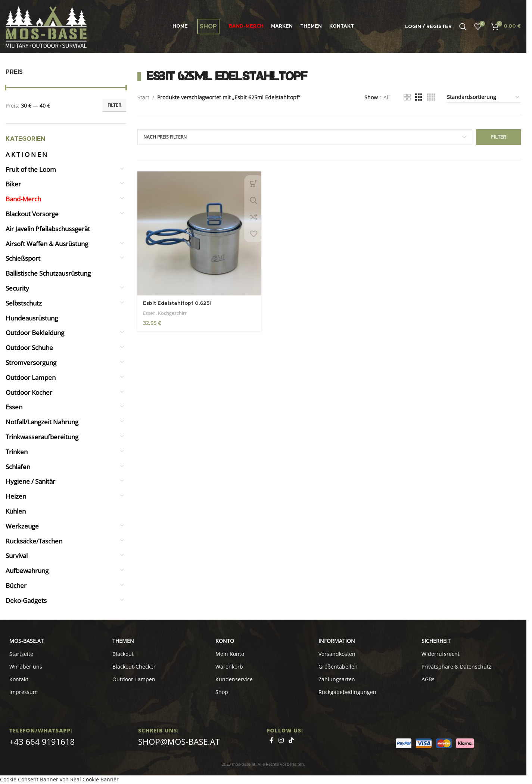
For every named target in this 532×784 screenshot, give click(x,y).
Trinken (17, 452)
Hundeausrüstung (32, 318)
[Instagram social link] (281, 741)
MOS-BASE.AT (27, 641)
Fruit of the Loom (31, 169)
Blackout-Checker (134, 667)
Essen (14, 407)
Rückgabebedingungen (347, 692)
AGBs (428, 679)
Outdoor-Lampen (134, 679)
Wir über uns (26, 667)
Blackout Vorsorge (32, 214)
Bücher (16, 585)
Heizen (16, 496)
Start (143, 97)
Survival (17, 556)
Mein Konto (230, 654)
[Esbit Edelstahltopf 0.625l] (199, 233)
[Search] (463, 27)
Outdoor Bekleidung (35, 333)
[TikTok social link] (291, 741)
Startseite (21, 654)
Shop (222, 692)
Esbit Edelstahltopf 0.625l (179, 302)
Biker (13, 184)
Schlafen (18, 467)
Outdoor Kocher (29, 392)
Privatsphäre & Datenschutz (456, 667)
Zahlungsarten (337, 679)
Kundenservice (234, 679)
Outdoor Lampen (31, 377)
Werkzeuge (22, 526)
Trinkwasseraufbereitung (42, 437)
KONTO (225, 641)
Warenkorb (229, 667)
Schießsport (23, 258)
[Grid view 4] (431, 97)
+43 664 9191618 (42, 741)
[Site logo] (46, 26)
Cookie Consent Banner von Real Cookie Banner (59, 779)
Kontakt (19, 679)
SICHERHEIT (436, 641)
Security (17, 288)
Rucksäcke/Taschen (34, 541)
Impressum (24, 692)
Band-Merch (23, 199)
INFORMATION (337, 641)
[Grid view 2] (407, 97)
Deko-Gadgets (26, 600)
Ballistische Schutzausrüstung (48, 273)
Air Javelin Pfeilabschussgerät (48, 229)
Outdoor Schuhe (29, 348)
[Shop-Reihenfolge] (483, 97)
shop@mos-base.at (179, 741)
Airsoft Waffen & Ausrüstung (47, 244)
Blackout (123, 654)
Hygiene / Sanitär (30, 481)
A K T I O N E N (26, 154)
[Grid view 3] (419, 97)
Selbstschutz (24, 303)
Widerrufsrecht (441, 654)
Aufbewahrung (27, 571)
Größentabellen (338, 667)
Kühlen (16, 511)
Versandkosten (337, 654)
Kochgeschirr (172, 312)
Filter (114, 105)
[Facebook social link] (271, 741)
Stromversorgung (31, 362)
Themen (123, 641)
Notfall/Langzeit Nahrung (42, 422)
